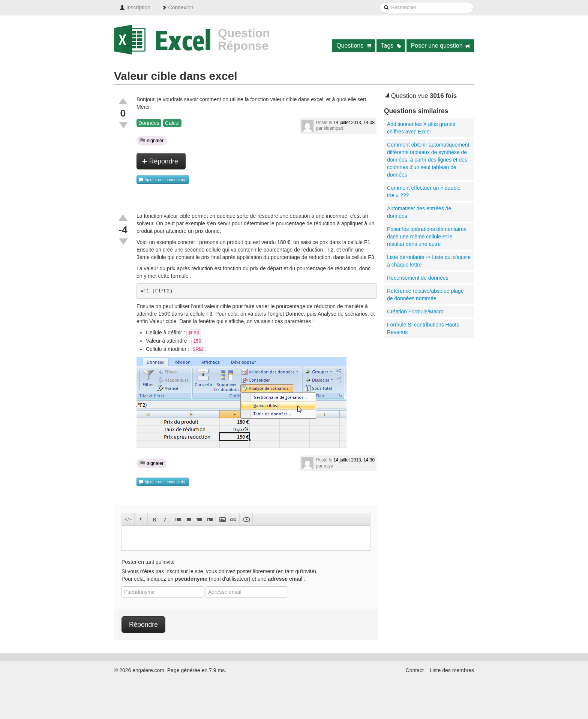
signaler (151, 140)
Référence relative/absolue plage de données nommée (425, 295)
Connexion (178, 7)
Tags (391, 46)
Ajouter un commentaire (162, 180)
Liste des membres (452, 670)
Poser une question (441, 46)
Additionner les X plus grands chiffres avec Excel (421, 128)
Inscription (135, 7)
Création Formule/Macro (415, 312)
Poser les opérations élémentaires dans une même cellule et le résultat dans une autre (427, 237)
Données (149, 123)
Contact (415, 670)
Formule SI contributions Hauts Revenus (423, 328)
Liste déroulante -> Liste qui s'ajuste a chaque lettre (429, 261)
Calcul (172, 123)
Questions (354, 46)
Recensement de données (418, 278)
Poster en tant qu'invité (148, 562)
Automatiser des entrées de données (419, 212)
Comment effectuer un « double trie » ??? (424, 192)
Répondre (160, 161)
